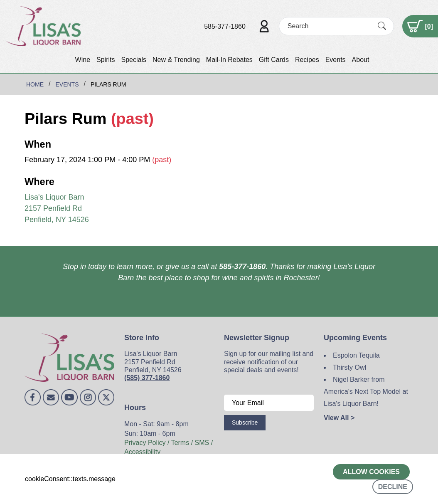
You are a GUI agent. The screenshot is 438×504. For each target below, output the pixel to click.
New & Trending (176, 60)
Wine (83, 60)
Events (336, 60)
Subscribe (245, 422)
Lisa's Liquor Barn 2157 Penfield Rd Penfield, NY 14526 (57, 208)
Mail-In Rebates (229, 60)
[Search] (329, 26)
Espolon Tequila (356, 355)
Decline (393, 487)
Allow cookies (371, 472)
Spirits (106, 60)
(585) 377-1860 (147, 378)
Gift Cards (274, 60)
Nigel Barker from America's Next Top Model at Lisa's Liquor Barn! (366, 392)
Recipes (307, 60)
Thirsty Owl (349, 367)
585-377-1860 (225, 26)
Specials (133, 60)
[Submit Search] (382, 26)
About (361, 60)
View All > (339, 418)
